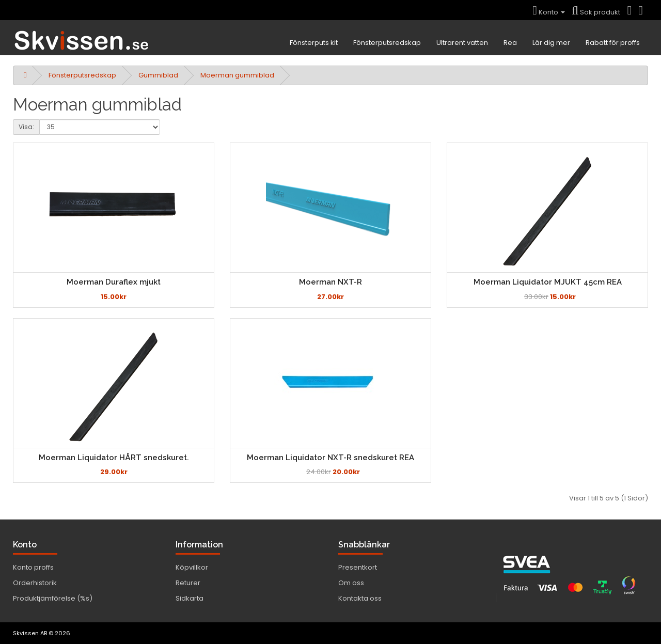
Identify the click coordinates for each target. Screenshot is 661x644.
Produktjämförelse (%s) (53, 598)
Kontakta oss (360, 598)
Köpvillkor (192, 567)
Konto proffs (33, 567)
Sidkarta (190, 598)
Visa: (26, 127)
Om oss (351, 583)
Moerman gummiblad (237, 75)
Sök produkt (596, 12)
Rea (510, 43)
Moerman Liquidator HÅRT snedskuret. (114, 458)
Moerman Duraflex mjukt (114, 282)
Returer (188, 583)
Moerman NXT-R (330, 282)
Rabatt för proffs (613, 43)
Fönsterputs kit (314, 43)
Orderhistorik (35, 583)
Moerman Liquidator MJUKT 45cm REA (548, 282)
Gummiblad (158, 75)
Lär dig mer (551, 43)
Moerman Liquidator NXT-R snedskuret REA (330, 458)
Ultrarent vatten (462, 43)
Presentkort (358, 567)
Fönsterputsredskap (387, 43)
